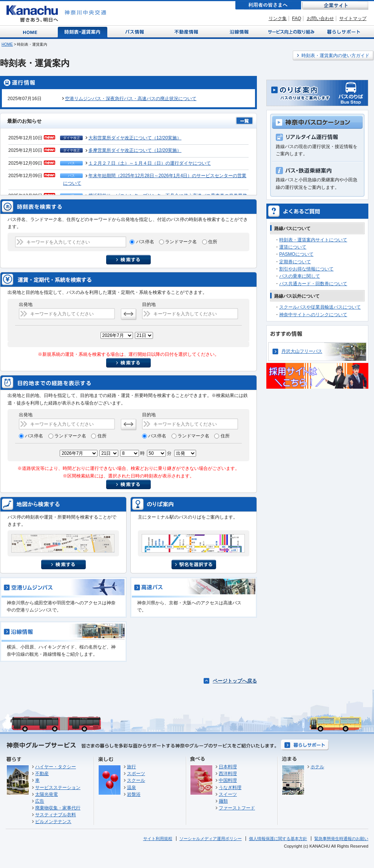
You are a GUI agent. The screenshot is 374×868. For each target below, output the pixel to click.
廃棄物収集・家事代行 (58, 808)
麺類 (223, 801)
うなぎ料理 (230, 788)
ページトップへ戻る (235, 681)
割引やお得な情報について (306, 269)
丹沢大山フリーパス (302, 351)
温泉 (131, 788)
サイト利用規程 (158, 839)
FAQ (297, 19)
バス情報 (135, 32)
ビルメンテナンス (53, 822)
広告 (40, 801)
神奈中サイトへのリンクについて (313, 315)
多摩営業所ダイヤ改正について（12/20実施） (135, 150)
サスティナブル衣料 (56, 815)
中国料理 (228, 780)
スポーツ (136, 774)
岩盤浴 (134, 794)
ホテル (317, 767)
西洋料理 (228, 774)
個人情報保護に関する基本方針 (278, 839)
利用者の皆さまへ (268, 5)
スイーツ (228, 794)
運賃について (293, 247)
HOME (7, 44)
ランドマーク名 (182, 242)
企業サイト (335, 5)
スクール (136, 780)
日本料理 (228, 767)
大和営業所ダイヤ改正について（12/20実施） (135, 138)
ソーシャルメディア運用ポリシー (211, 839)
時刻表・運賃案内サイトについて (313, 240)
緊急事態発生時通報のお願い (341, 839)
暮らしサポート (342, 32)
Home (32, 32)
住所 (213, 242)
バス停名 (146, 242)
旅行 (131, 767)
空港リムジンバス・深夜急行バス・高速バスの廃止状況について (131, 99)
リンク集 (278, 19)
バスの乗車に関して (300, 276)
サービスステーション (58, 788)
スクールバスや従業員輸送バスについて (320, 307)
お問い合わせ (320, 19)
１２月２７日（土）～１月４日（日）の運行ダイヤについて (150, 163)
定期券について (295, 262)
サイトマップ (353, 19)
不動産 (42, 774)
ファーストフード (237, 808)
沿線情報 (238, 32)
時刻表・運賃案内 (83, 32)
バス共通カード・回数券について (313, 284)
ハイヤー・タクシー (56, 767)
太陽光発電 (46, 794)
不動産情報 (187, 32)
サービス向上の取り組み (291, 32)
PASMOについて (296, 254)
